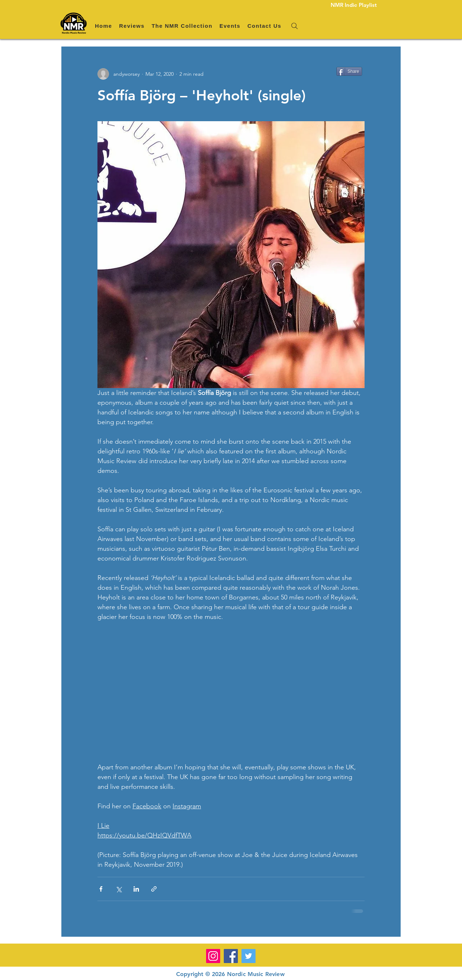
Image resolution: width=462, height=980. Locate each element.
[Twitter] (249, 956)
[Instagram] (213, 956)
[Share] (349, 71)
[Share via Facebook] (101, 889)
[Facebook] (231, 956)
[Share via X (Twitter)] (119, 889)
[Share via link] (154, 889)
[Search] (295, 26)
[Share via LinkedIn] (136, 889)
